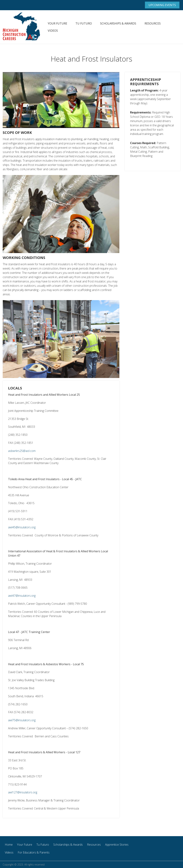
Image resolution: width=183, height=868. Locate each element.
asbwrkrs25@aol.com (22, 451)
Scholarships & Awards (118, 23)
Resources (153, 23)
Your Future (57, 23)
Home (9, 845)
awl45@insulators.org (22, 527)
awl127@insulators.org (23, 792)
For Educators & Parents (34, 852)
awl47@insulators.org (22, 596)
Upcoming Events (162, 5)
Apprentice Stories (117, 845)
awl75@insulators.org (22, 720)
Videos (53, 31)
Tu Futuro (84, 23)
